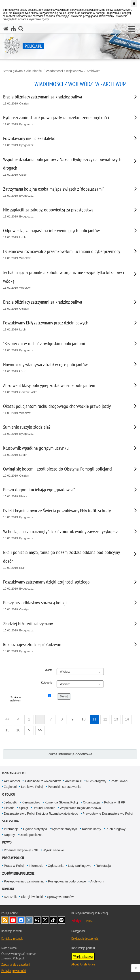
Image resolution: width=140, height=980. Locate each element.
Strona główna (13, 71)
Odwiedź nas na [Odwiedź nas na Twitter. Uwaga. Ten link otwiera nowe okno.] (45, 920)
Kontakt (8, 889)
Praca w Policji (13, 858)
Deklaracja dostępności (85, 938)
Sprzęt (23, 808)
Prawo (7, 842)
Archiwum (93, 71)
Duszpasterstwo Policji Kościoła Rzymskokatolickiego (41, 814)
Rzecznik (10, 897)
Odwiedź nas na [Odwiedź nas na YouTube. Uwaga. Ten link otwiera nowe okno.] (13, 920)
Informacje (11, 829)
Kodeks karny (92, 829)
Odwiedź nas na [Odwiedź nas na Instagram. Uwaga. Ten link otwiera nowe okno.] (29, 920)
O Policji (8, 794)
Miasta (48, 670)
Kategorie (47, 683)
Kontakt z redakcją (12, 938)
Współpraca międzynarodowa (80, 808)
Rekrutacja (103, 866)
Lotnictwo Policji (32, 787)
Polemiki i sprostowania (64, 787)
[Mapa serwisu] (13, 29)
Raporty (10, 835)
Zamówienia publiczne (18, 873)
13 (116, 719)
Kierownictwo (31, 802)
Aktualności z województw (42, 781)
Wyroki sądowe (53, 850)
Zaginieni (10, 787)
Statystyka (11, 821)
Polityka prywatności (14, 971)
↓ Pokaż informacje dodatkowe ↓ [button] (70, 754)
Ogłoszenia (56, 866)
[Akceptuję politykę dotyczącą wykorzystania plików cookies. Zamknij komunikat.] (134, 4)
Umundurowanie (44, 808)
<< (6, 718)
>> (39, 729)
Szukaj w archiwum (15, 699)
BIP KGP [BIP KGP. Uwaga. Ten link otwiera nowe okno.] (88, 921)
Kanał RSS (5, 920)
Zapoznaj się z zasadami (16, 964)
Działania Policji (14, 773)
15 (7, 730)
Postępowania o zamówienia (24, 881)
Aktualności (34, 71)
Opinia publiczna (31, 835)
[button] (132, 29)
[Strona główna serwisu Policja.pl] (6, 29)
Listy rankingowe (80, 866)
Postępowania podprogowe (67, 881)
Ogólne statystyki (35, 829)
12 (105, 719)
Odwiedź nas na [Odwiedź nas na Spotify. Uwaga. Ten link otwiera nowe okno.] (61, 920)
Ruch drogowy (96, 781)
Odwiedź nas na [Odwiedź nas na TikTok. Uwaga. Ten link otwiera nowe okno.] (53, 920)
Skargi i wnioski (32, 897)
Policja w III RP (115, 802)
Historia (9, 808)
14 (127, 719)
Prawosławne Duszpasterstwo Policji (108, 814)
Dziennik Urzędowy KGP (21, 850)
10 (83, 719)
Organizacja (91, 802)
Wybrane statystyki (65, 829)
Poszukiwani (119, 781)
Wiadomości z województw (65, 71)
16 (18, 730)
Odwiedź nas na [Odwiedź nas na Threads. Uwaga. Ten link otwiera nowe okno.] (37, 920)
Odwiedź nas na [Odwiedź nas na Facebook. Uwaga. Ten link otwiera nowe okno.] (21, 920)
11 (94, 719)
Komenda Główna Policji (62, 802)
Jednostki (11, 802)
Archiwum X (73, 781)
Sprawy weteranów (60, 897)
